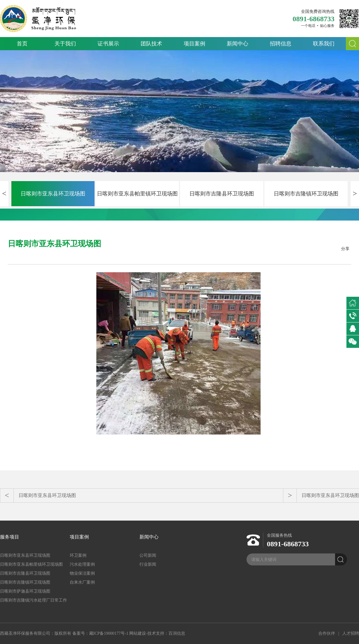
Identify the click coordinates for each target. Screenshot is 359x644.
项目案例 (194, 44)
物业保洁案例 (82, 573)
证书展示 (108, 44)
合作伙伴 (327, 633)
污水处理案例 (82, 564)
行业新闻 (148, 564)
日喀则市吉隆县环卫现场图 (222, 194)
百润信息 (177, 633)
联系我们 (324, 44)
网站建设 (138, 633)
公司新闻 (148, 555)
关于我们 (65, 44)
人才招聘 (351, 633)
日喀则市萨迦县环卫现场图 (25, 591)
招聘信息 (281, 44)
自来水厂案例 (82, 582)
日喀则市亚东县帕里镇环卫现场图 (137, 194)
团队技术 (151, 44)
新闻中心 (238, 44)
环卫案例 (78, 555)
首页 (22, 44)
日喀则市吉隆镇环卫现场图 (306, 194)
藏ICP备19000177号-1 (109, 633)
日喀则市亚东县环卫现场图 (53, 194)
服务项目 (10, 537)
